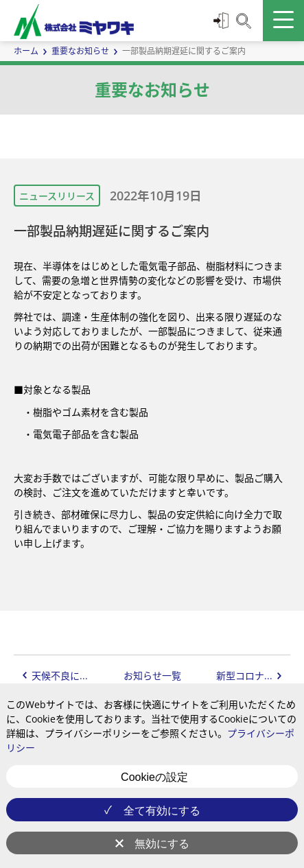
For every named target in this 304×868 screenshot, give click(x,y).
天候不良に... (60, 676)
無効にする (162, 844)
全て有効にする (162, 811)
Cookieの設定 (154, 777)
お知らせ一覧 (152, 676)
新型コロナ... (244, 676)
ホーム (26, 51)
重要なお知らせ (80, 51)
